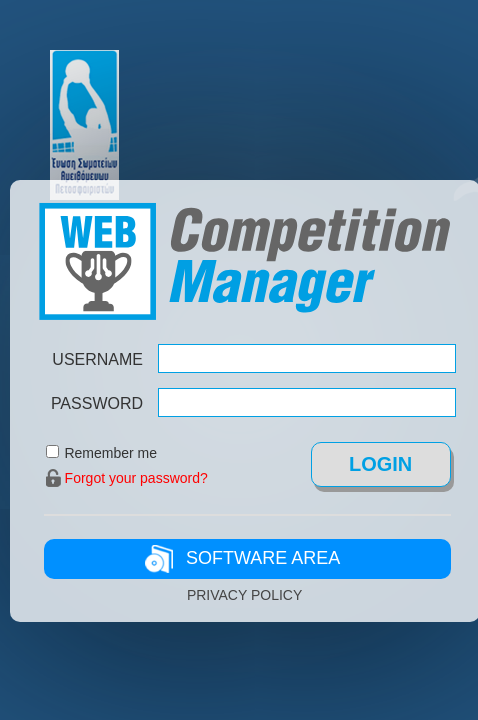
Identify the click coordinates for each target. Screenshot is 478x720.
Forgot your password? (136, 478)
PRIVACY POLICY (244, 595)
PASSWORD (97, 403)
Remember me (110, 453)
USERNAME (97, 359)
